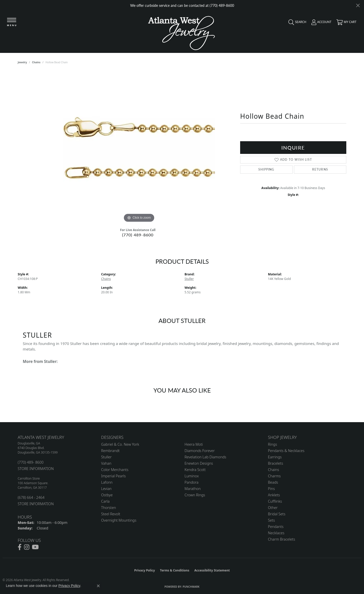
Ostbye (107, 495)
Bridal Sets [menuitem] (277, 514)
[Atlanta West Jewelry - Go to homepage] (181, 32)
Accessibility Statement (212, 570)
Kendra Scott (195, 470)
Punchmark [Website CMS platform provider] (191, 587)
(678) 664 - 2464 (31, 497)
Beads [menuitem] (273, 482)
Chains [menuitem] (274, 470)
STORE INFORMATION (36, 469)
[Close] (358, 5)
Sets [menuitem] (271, 520)
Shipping (266, 169)
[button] (296, 23)
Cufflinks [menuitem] (275, 501)
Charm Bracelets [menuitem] (281, 539)
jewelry (22, 62)
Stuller (189, 279)
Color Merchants (115, 470)
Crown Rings (195, 495)
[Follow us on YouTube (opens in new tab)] (35, 547)
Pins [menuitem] (271, 489)
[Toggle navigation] (12, 23)
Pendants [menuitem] (276, 527)
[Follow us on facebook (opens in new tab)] (20, 547)
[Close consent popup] (98, 586)
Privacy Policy (145, 570)
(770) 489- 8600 (31, 462)
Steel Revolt (111, 514)
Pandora (191, 482)
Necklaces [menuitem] (276, 533)
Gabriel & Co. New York (120, 444)
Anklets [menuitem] (274, 495)
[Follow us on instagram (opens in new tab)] (27, 547)
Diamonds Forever (200, 451)
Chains (36, 62)
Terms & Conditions (175, 570)
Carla (105, 501)
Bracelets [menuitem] (276, 463)
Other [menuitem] (273, 508)
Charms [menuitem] (274, 476)
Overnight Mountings (119, 520)
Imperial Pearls (113, 476)
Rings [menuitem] (272, 444)
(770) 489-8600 (138, 235)
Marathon (193, 489)
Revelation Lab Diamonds (205, 457)
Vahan (106, 463)
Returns (320, 169)
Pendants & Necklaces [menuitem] (286, 451)
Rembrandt (110, 451)
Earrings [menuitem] (275, 457)
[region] (139, 148)
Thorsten (108, 508)
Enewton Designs (199, 463)
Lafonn (107, 482)
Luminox (192, 476)
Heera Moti (194, 444)
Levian (106, 489)
